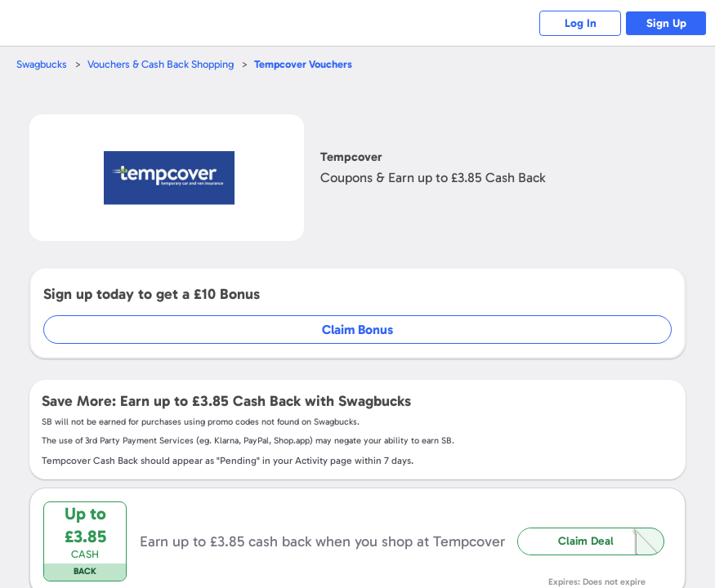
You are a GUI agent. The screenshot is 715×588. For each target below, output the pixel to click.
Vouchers (303, 64)
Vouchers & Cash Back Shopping (161, 64)
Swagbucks (42, 64)
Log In (581, 23)
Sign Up (666, 23)
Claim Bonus (357, 330)
